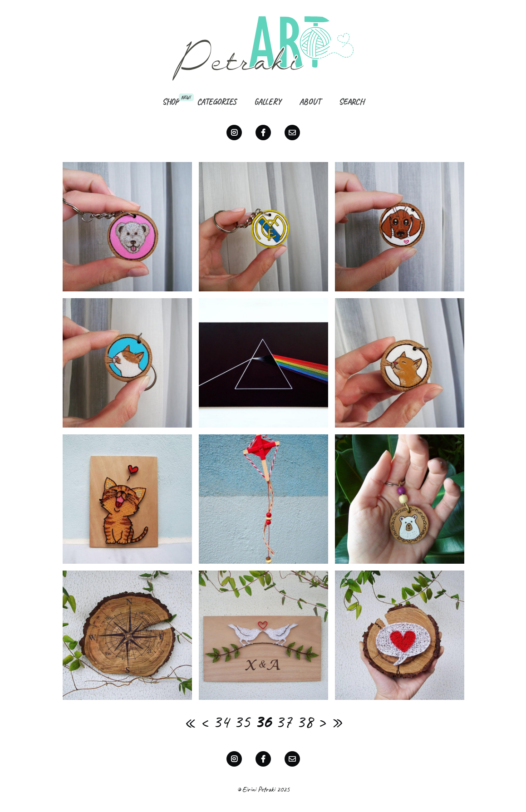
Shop (170, 102)
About (310, 102)
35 (242, 722)
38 (305, 722)
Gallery (268, 102)
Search (351, 102)
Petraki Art (263, 48)
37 (284, 722)
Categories (216, 102)
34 (221, 722)
